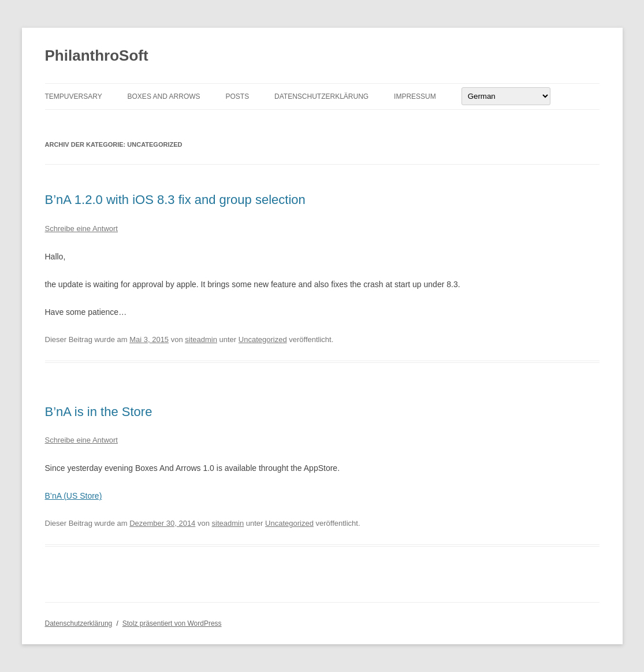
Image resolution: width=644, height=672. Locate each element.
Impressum (415, 96)
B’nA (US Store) (74, 496)
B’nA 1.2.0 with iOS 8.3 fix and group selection (175, 200)
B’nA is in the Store (99, 412)
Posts (237, 96)
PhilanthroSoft (97, 55)
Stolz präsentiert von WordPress (172, 623)
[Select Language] (506, 96)
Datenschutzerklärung (321, 96)
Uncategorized (263, 339)
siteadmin (201, 339)
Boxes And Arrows (164, 96)
